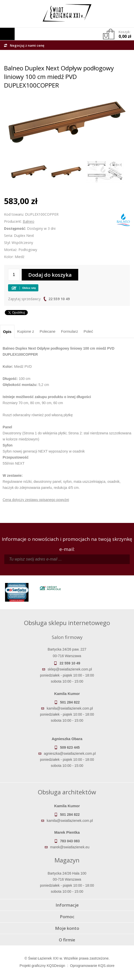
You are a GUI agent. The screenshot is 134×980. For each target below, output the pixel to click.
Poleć (88, 331)
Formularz (70, 331)
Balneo (29, 221)
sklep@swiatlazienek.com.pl (70, 669)
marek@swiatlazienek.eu (70, 847)
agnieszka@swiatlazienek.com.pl (70, 753)
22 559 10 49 (59, 299)
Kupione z (26, 331)
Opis (7, 332)
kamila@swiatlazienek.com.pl (70, 708)
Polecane (48, 331)
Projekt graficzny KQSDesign (43, 966)
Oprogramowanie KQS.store (92, 966)
